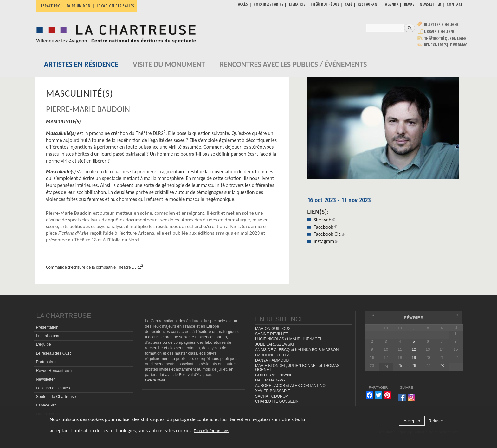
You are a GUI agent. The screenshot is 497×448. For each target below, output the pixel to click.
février (414, 318)
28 (442, 366)
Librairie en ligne (439, 32)
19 (414, 358)
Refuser (436, 421)
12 (414, 349)
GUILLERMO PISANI (273, 375)
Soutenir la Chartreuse (56, 397)
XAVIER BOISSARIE (273, 391)
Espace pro (51, 6)
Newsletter (45, 379)
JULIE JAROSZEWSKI (274, 344)
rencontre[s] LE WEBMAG (446, 45)
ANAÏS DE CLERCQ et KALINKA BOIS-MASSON (297, 350)
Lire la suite (155, 380)
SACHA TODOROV (272, 396)
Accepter (412, 421)
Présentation (47, 327)
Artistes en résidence (81, 64)
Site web (324, 220)
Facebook (325, 227)
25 (400, 366)
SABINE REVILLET (272, 334)
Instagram (326, 241)
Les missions (47, 336)
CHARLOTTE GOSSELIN (277, 401)
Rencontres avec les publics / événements (293, 64)
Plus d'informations (211, 431)
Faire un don (79, 6)
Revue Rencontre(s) (54, 371)
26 (414, 366)
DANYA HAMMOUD (272, 360)
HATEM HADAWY (270, 380)
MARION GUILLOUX (273, 329)
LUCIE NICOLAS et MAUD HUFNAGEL (289, 339)
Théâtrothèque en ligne (445, 38)
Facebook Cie (329, 234)
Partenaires (46, 362)
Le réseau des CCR (53, 353)
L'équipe (43, 344)
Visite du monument (169, 64)
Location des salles (116, 6)
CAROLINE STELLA (272, 355)
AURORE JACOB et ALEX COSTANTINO (290, 386)
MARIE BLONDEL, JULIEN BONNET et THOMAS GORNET (297, 368)
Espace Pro (46, 405)
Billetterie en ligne (441, 25)
